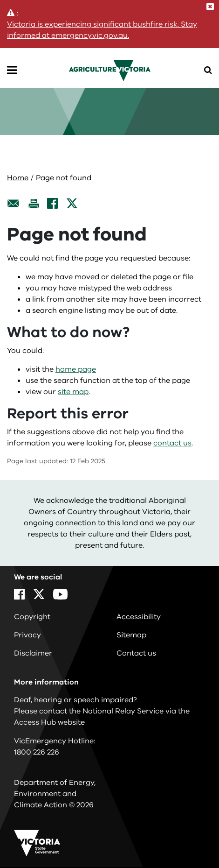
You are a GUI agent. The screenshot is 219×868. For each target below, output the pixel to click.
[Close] (210, 7)
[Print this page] (34, 203)
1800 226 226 (37, 752)
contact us (172, 443)
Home (18, 178)
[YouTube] (60, 594)
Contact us (136, 653)
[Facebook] (52, 203)
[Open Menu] (12, 71)
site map (73, 392)
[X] (72, 203)
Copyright (32, 617)
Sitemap (131, 635)
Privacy (27, 635)
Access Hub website (49, 722)
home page (76, 369)
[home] (110, 70)
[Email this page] (14, 203)
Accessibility (139, 617)
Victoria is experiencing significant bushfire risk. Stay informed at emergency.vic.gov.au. (102, 30)
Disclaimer (33, 653)
